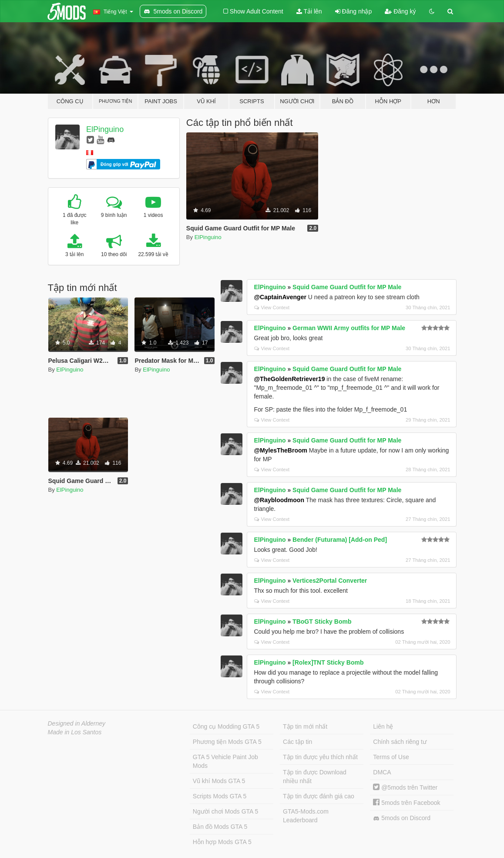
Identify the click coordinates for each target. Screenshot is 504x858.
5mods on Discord (402, 818)
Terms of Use (391, 757)
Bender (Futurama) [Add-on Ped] (340, 540)
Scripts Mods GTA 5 (220, 796)
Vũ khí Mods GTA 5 (219, 781)
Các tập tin (297, 742)
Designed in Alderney (77, 723)
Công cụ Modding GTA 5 (226, 726)
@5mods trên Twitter (405, 787)
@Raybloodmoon (279, 500)
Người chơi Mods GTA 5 (225, 811)
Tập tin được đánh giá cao (319, 796)
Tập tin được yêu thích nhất (320, 757)
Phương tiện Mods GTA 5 (227, 742)
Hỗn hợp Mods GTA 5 (222, 842)
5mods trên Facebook (407, 803)
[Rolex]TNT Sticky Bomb (328, 662)
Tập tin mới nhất (305, 726)
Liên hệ (383, 726)
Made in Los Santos (75, 732)
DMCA (382, 772)
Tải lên (309, 11)
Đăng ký (400, 11)
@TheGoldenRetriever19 (289, 379)
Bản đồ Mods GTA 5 (220, 827)
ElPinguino (105, 129)
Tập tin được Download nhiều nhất (315, 777)
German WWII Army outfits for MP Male (349, 328)
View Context (272, 307)
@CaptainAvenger (280, 297)
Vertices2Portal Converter (330, 581)
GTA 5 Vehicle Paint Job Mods (225, 761)
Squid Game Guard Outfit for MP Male (347, 287)
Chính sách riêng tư (400, 742)
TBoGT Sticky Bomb (322, 622)
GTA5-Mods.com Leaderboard (306, 816)
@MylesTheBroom (281, 450)
